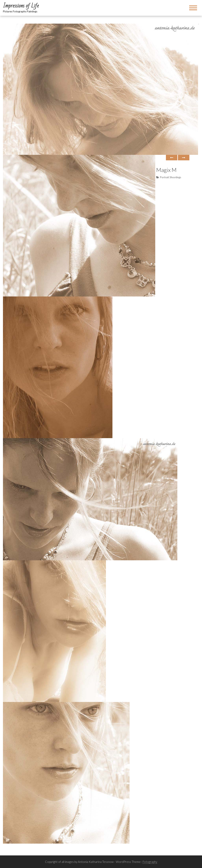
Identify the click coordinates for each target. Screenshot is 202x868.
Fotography (150, 862)
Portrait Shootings (171, 177)
